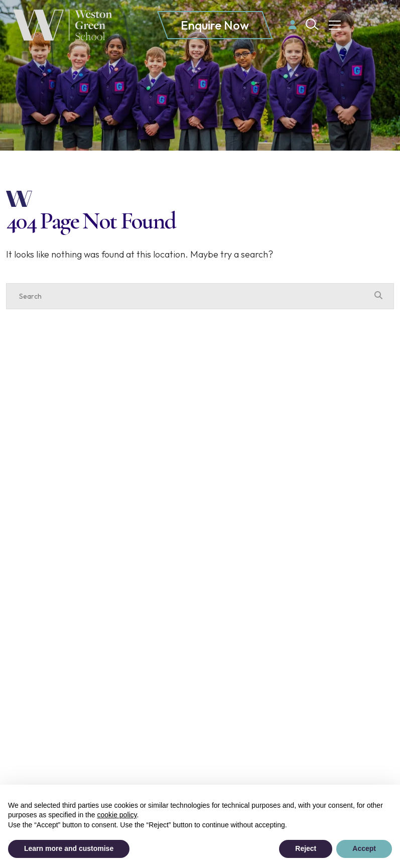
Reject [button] (306, 848)
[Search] (190, 296)
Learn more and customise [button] (69, 848)
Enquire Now (215, 25)
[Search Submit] (312, 24)
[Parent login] (293, 25)
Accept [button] (364, 848)
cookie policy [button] (117, 815)
